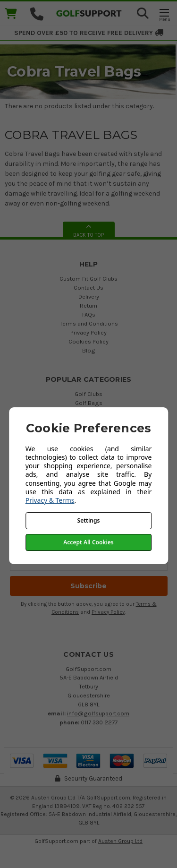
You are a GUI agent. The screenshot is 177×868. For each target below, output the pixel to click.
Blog (89, 350)
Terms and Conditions (89, 323)
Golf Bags (89, 403)
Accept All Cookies (88, 542)
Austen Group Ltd (120, 841)
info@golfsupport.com (98, 713)
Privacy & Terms (50, 500)
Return (88, 305)
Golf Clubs (88, 394)
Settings (89, 520)
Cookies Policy (88, 341)
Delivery (89, 296)
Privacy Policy (88, 332)
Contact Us (88, 288)
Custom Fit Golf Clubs (88, 279)
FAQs (89, 314)
